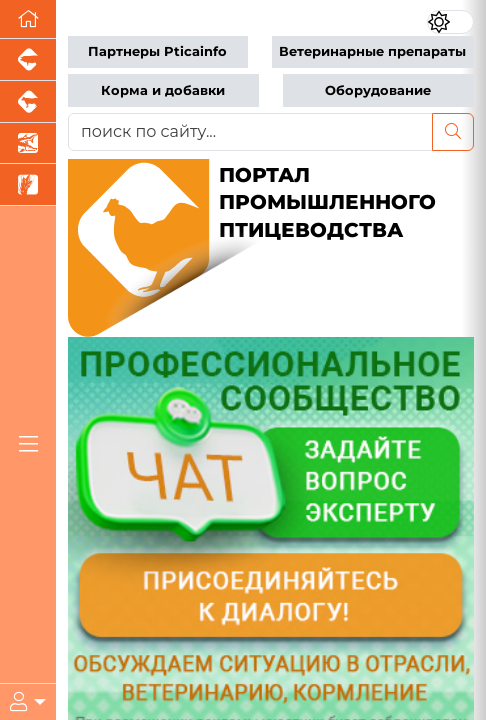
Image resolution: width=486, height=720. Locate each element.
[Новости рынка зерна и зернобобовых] (28, 185)
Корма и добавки (163, 90)
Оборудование (378, 90)
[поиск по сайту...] (250, 132)
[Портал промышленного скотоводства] (28, 102)
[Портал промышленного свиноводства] (28, 60)
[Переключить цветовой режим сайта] (450, 22)
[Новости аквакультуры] (28, 144)
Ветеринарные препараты (372, 51)
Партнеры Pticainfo (157, 51)
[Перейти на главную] (28, 19)
